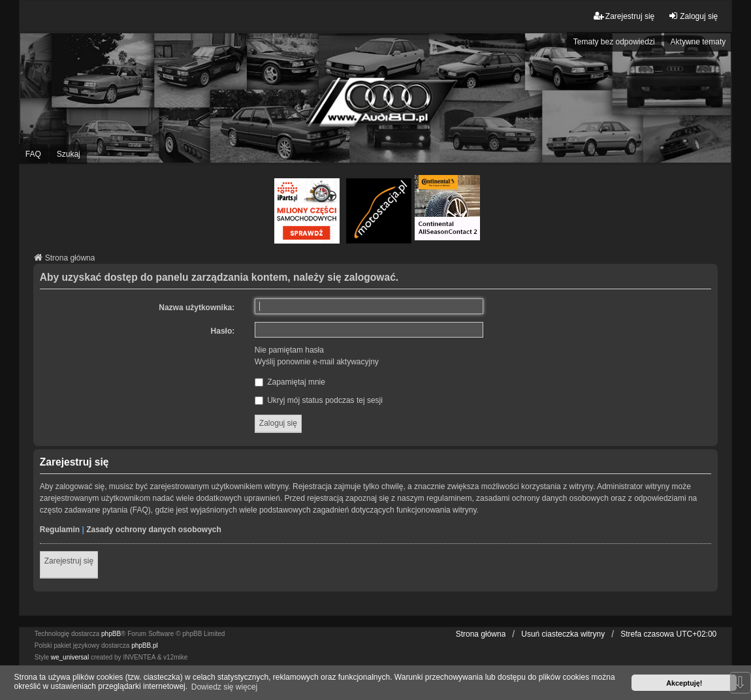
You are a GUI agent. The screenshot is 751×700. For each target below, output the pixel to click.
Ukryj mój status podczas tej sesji (319, 400)
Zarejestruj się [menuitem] (624, 16)
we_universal (70, 657)
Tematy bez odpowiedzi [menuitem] (614, 42)
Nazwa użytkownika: (197, 308)
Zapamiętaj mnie (290, 382)
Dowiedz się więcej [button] (224, 687)
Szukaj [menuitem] (69, 154)
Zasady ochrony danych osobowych (154, 530)
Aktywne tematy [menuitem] (698, 42)
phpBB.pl (145, 645)
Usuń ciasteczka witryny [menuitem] (563, 634)
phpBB (111, 634)
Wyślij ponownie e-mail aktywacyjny (317, 362)
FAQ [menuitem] (33, 154)
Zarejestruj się (69, 561)
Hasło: (223, 331)
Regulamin (60, 530)
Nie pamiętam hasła (289, 350)
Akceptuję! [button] (684, 683)
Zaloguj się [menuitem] (693, 16)
